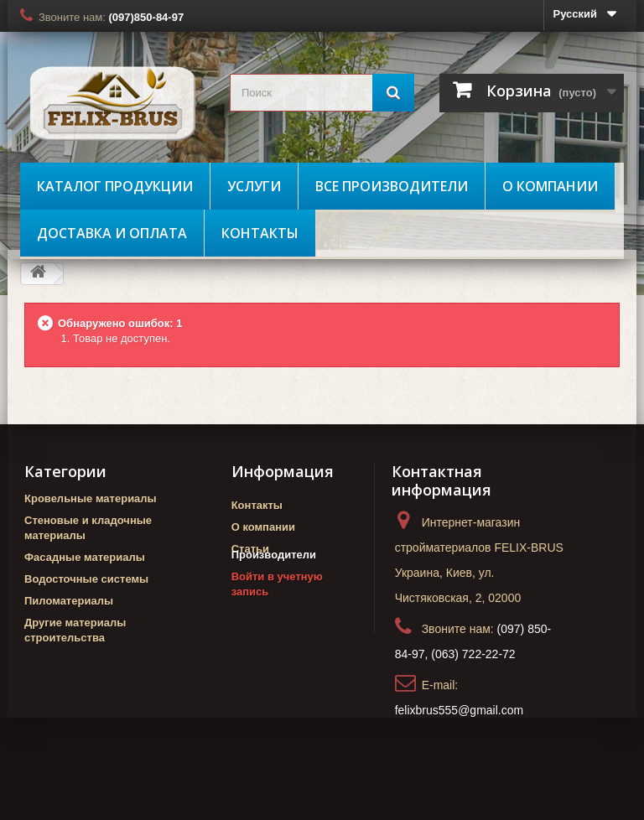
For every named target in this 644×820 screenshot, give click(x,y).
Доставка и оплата (112, 233)
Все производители (392, 186)
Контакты (260, 233)
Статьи (250, 549)
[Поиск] (393, 93)
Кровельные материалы (91, 498)
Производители (274, 578)
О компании (550, 186)
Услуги (254, 186)
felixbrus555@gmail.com (460, 710)
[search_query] (322, 93)
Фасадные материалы (85, 557)
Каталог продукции (115, 186)
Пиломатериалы (69, 601)
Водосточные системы (86, 579)
